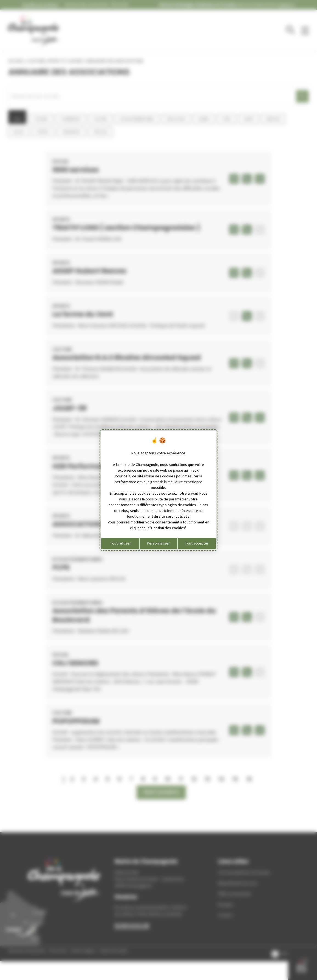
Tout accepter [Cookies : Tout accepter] (197, 543)
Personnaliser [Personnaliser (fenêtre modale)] (158, 543)
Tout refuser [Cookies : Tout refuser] (120, 543)
